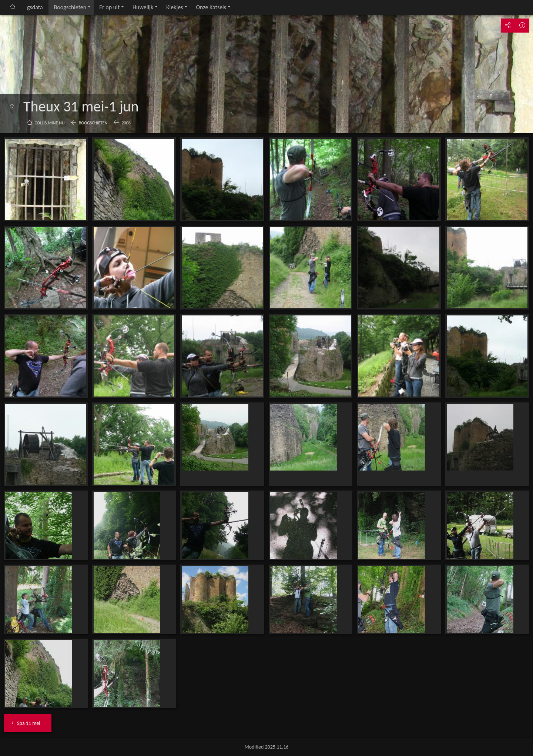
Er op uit (109, 7)
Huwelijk (143, 7)
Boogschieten (70, 7)
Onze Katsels (211, 7)
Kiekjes (175, 7)
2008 (126, 123)
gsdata (35, 7)
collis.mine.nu (50, 123)
